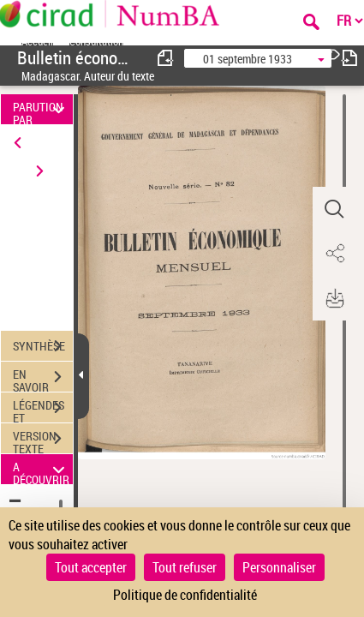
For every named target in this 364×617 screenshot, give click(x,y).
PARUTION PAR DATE (42, 109)
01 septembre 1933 (248, 59)
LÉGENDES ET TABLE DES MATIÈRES (43, 410)
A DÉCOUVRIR (42, 469)
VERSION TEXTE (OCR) (43, 440)
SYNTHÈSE (43, 346)
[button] (334, 209)
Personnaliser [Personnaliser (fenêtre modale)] (279, 567)
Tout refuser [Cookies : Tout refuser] (185, 567)
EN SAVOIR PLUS (43, 379)
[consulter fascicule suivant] (349, 58)
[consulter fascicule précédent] (166, 58)
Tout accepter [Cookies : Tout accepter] (91, 567)
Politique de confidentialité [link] (185, 595)
